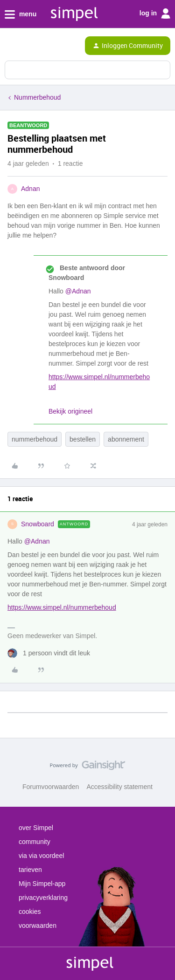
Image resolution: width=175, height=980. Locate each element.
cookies (30, 912)
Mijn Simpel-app (42, 884)
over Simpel (36, 828)
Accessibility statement (119, 787)
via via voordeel (41, 856)
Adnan (30, 189)
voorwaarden (38, 926)
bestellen (83, 439)
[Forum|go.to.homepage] (47, 46)
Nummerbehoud (37, 97)
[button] (10, 48)
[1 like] (49, 653)
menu (21, 14)
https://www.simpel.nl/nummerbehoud (62, 607)
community (35, 842)
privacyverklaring (43, 898)
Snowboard (38, 524)
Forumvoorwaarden (51, 787)
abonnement (126, 439)
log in (155, 14)
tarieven (30, 870)
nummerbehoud (35, 439)
